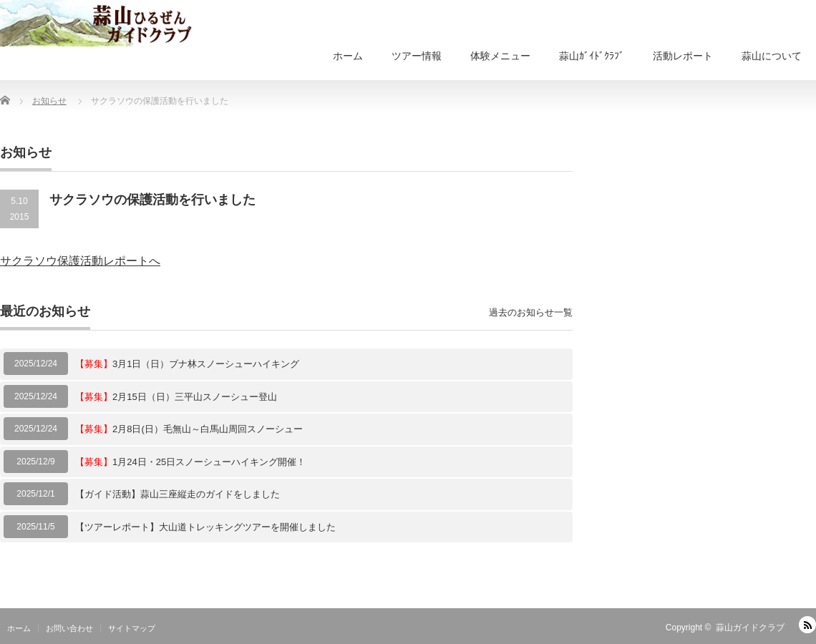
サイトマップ (132, 628)
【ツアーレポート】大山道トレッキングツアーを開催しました (205, 527)
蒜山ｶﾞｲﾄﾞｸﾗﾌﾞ (592, 56)
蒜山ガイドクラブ (750, 628)
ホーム (348, 56)
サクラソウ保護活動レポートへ (80, 261)
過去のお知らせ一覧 (531, 312)
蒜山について (772, 56)
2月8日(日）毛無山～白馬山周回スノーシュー (189, 429)
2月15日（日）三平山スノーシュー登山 (176, 397)
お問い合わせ (69, 628)
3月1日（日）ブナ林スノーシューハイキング (187, 364)
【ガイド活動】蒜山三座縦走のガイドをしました (178, 494)
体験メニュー (500, 56)
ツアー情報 (417, 56)
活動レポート (683, 56)
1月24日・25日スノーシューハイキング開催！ (190, 462)
